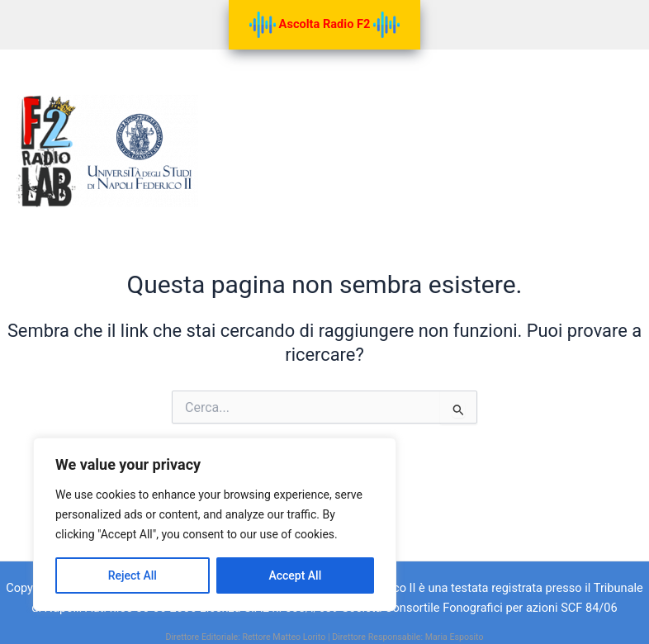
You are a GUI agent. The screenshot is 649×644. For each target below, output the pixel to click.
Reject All (133, 575)
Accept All (295, 575)
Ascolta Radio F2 (324, 25)
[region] (215, 524)
